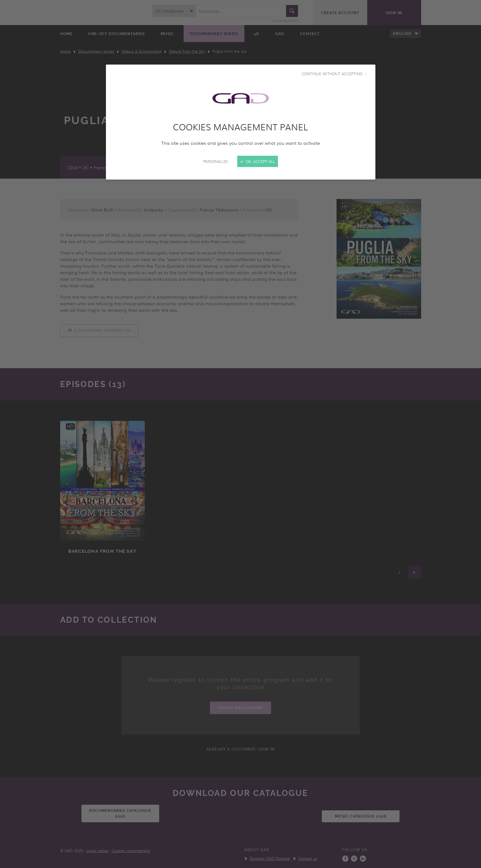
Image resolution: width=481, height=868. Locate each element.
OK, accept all (258, 161)
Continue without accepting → (335, 74)
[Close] (240, 434)
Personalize (215, 161)
